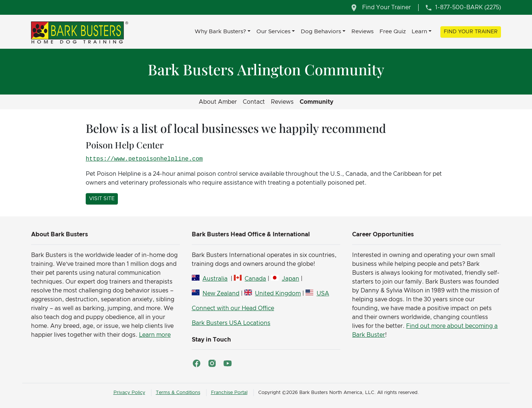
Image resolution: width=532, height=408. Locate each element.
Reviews (362, 32)
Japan (291, 279)
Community (316, 102)
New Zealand (221, 294)
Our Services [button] (273, 32)
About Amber (218, 102)
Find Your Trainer (471, 32)
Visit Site (102, 199)
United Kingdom (278, 294)
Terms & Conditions (178, 393)
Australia (215, 279)
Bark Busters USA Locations (231, 323)
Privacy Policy (129, 393)
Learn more (155, 335)
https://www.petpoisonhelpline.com (144, 159)
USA (323, 294)
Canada (255, 279)
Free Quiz (393, 32)
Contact (254, 102)
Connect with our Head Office (233, 308)
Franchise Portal (229, 393)
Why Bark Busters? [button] (220, 32)
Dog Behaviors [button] (321, 32)
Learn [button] (419, 32)
